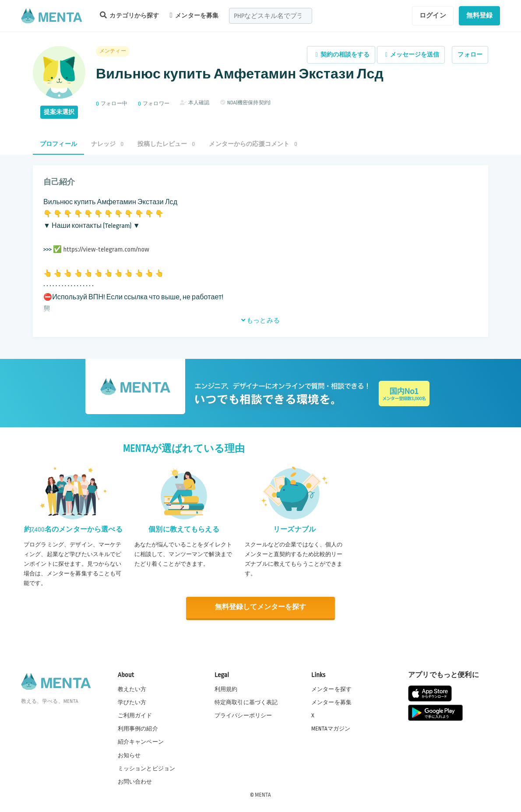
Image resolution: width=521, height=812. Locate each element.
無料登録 (480, 15)
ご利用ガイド (135, 715)
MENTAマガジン (331, 728)
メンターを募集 (194, 15)
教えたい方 (132, 689)
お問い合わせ (135, 781)
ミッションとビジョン (147, 768)
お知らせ (129, 755)
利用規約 (226, 689)
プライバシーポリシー (243, 715)
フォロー (470, 55)
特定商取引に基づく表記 (246, 702)
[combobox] (271, 16)
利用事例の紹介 (138, 728)
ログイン (433, 15)
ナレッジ (107, 144)
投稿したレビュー (166, 144)
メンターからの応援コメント (253, 144)
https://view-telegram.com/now (106, 250)
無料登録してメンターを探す (260, 607)
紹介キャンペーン (141, 741)
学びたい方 (132, 702)
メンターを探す (331, 689)
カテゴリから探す (130, 15)
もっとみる (260, 320)
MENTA (263, 794)
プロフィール (58, 144)
